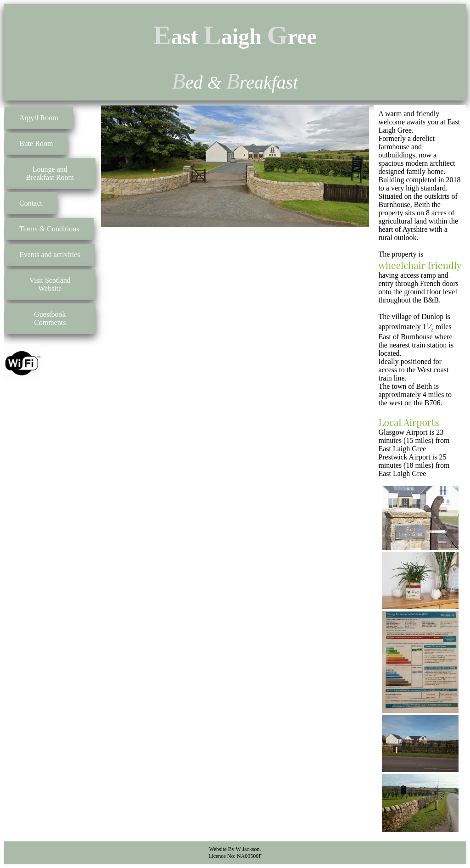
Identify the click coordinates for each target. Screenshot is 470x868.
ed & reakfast (235, 82)
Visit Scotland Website (50, 284)
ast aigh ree (235, 36)
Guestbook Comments (50, 318)
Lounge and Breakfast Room (50, 173)
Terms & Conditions (49, 229)
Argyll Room (39, 118)
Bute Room (36, 143)
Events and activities (50, 255)
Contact (31, 203)
